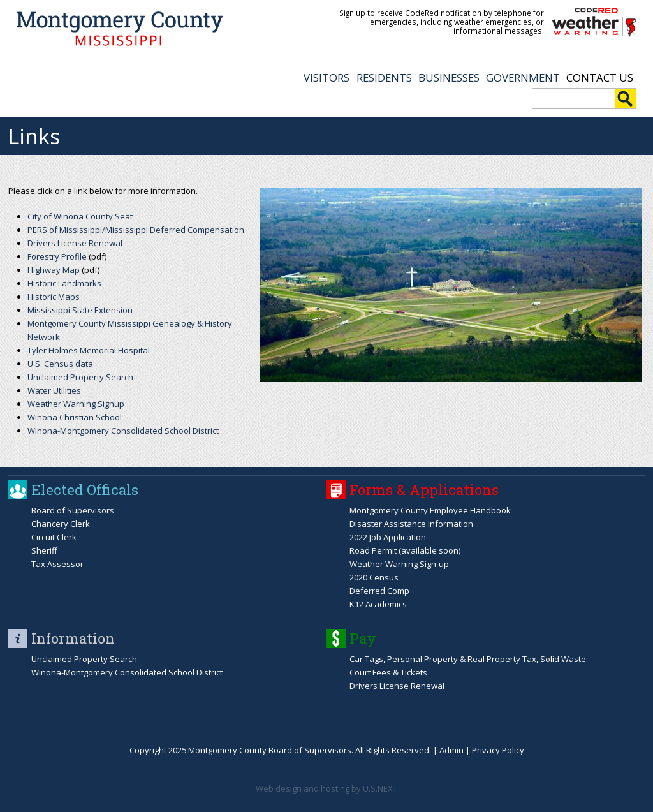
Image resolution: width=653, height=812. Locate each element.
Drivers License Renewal (75, 243)
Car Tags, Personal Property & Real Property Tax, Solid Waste (468, 659)
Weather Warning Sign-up (399, 564)
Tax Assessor (57, 564)
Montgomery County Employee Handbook (430, 510)
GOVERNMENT (523, 78)
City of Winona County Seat (80, 216)
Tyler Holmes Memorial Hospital (89, 350)
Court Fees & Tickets (388, 672)
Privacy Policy (498, 750)
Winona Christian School (75, 417)
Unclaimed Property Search (80, 377)
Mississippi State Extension (80, 310)
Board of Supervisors (73, 510)
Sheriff (44, 550)
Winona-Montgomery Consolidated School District (123, 431)
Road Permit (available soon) (405, 550)
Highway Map (54, 270)
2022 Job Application (388, 537)
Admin (451, 750)
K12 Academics (378, 604)
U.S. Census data (60, 364)
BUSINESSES (449, 78)
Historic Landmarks (64, 283)
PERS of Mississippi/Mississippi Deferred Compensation (136, 230)
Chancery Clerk (61, 524)
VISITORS (326, 78)
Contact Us (600, 78)
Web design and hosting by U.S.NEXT (326, 788)
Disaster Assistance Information (411, 524)
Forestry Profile (57, 256)
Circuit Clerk (54, 537)
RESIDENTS (384, 78)
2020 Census (374, 577)
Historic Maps (54, 297)
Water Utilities (54, 390)
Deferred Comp (379, 591)
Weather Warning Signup (76, 404)
